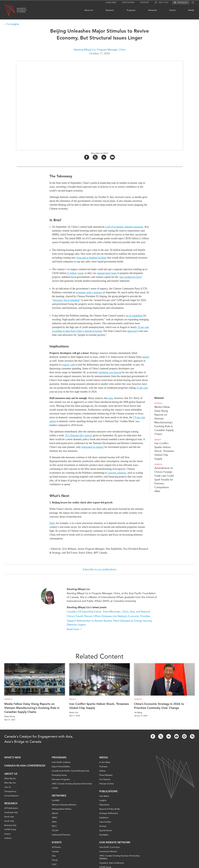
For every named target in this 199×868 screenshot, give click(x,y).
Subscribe (111, 3)
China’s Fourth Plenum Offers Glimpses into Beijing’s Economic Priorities (108, 616)
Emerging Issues (59, 775)
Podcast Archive (107, 784)
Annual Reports (11, 796)
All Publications (11, 808)
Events (173, 10)
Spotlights (104, 835)
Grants (7, 834)
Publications (108, 791)
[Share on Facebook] (87, 157)
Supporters (128, 3)
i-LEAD (55, 788)
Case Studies (105, 822)
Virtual (55, 860)
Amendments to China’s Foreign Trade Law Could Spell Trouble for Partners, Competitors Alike (164, 480)
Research (110, 10)
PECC (54, 826)
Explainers (104, 818)
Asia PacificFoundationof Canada (22, 10)
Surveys (103, 826)
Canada (55, 851)
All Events (56, 847)
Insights (103, 800)
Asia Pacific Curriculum (110, 847)
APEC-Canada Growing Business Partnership (72, 784)
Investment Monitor (108, 851)
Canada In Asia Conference (112, 863)
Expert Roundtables (61, 767)
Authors (8, 838)
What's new (13, 757)
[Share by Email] (112, 157)
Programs (131, 10)
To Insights (13, 24)
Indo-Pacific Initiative (61, 762)
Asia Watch (104, 796)
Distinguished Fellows (62, 809)
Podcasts (103, 767)
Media (191, 10)
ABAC (55, 818)
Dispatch (158, 403)
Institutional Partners (61, 835)
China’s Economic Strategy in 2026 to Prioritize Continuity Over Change (159, 706)
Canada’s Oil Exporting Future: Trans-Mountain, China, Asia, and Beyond (108, 612)
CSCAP (55, 830)
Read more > (74, 629)
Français (182, 3)
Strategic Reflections (109, 813)
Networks (153, 10)
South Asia (9, 821)
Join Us (8, 787)
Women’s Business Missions (64, 805)
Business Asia (10, 825)
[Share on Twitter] (95, 157)
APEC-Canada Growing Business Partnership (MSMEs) (119, 857)
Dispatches (104, 805)
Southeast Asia (11, 812)
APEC (54, 822)
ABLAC (55, 813)
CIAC (54, 864)
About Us (89, 10)
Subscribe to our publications (99, 569)
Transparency (10, 791)
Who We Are (10, 783)
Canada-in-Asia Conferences (25, 766)
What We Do (10, 779)
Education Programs (61, 779)
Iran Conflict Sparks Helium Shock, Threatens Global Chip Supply (164, 451)
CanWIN (56, 800)
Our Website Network (115, 842)
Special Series (106, 830)
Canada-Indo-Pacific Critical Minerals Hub (71, 771)
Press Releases (106, 775)
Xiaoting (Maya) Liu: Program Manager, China (99, 50)
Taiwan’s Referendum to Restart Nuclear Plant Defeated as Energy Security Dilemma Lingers (109, 623)
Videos (102, 771)
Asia (54, 856)
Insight (158, 440)
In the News (105, 762)
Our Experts (105, 779)
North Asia (9, 817)
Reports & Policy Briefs (110, 809)
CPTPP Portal (10, 830)
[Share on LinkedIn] (104, 157)
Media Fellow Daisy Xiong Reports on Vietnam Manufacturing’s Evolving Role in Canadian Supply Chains (32, 708)
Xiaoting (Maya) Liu (78, 589)
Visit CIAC (162, 3)
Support (145, 3)
